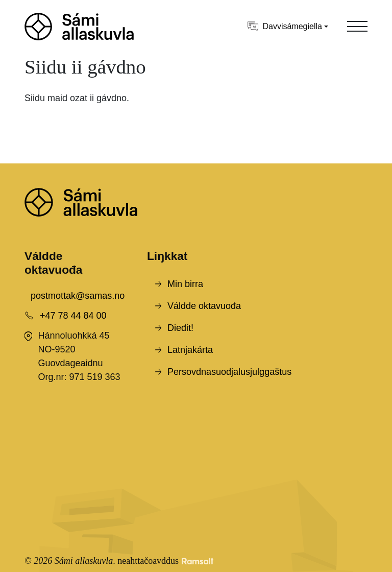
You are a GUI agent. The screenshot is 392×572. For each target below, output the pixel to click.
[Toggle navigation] (357, 27)
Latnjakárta (190, 350)
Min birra (185, 284)
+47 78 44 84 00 (73, 316)
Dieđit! (180, 328)
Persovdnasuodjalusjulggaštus (229, 372)
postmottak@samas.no (78, 296)
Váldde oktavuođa (204, 306)
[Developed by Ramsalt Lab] (198, 561)
